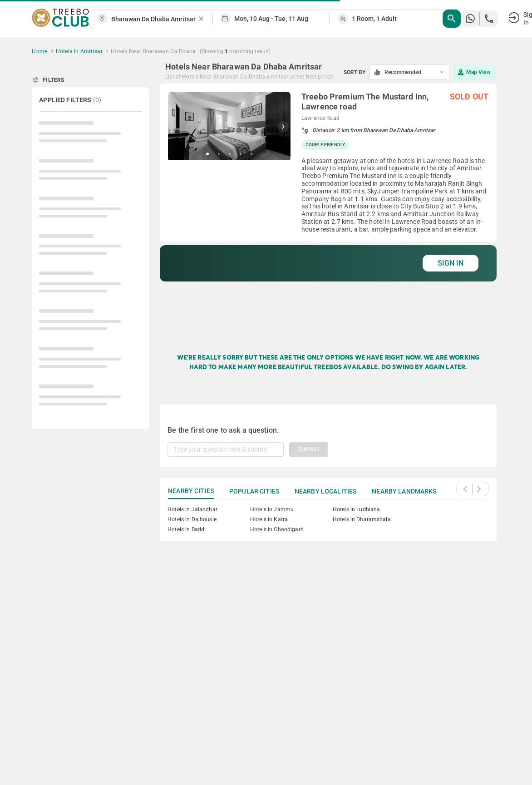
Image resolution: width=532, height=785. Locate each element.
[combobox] (154, 19)
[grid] (328, 209)
